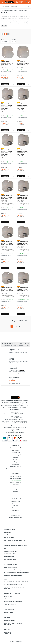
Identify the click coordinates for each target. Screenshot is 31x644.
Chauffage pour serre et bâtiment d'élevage (15, 573)
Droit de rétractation (15, 494)
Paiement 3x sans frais (16, 482)
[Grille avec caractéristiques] (5, 34)
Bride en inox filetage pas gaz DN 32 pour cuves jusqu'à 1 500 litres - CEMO (7, 152)
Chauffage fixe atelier (9, 565)
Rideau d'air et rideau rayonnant (12, 575)
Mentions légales (15, 515)
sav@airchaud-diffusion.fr (20, 421)
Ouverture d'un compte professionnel (16, 469)
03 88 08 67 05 (13, 381)
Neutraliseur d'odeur (9, 559)
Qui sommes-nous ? (15, 448)
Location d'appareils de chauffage (15, 433)
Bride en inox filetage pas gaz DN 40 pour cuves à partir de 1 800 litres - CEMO (23, 290)
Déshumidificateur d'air (9, 551)
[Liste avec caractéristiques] (8, 34)
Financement (16, 485)
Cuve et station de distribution (12, 602)
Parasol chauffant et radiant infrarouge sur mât (15, 579)
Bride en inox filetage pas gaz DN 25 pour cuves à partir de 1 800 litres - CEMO (23, 106)
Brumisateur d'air (8, 538)
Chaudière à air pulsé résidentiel (12, 584)
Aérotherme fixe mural (9, 567)
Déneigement (6, 630)
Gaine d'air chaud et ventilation (12, 615)
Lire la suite (4, 26)
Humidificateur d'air (8, 554)
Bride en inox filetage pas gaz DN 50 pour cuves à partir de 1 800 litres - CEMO (7, 244)
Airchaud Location (8, 530)
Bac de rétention (8, 607)
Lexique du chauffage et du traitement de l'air (15, 431)
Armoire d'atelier (8, 612)
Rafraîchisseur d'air (9, 535)
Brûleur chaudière (8, 599)
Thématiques (16, 464)
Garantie (16, 492)
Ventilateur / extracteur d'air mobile (13, 540)
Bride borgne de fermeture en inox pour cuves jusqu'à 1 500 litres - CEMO (7, 64)
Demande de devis (16, 453)
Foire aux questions (16, 467)
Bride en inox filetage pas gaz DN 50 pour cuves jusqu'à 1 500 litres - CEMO (22, 198)
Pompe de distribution (9, 604)
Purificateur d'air (8, 557)
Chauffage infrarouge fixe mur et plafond (15, 582)
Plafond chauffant (8, 591)
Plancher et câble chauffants (11, 594)
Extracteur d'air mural (9, 543)
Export (15, 489)
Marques (15, 460)
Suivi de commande (15, 476)
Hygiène (5, 562)
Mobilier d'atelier (8, 610)
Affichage (13, 39)
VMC (4, 549)
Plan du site (16, 520)
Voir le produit (5, 84)
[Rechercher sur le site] (14, 6)
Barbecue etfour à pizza (6, 633)
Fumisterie (6, 618)
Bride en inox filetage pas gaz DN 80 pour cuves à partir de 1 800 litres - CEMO (23, 244)
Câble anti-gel (7, 596)
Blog (16, 462)
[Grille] (3, 34)
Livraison (15, 487)
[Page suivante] (22, 326)
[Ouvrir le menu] (3, 2)
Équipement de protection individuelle (14, 627)
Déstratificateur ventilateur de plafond (14, 546)
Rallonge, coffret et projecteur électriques (12, 624)
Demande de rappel (16, 455)
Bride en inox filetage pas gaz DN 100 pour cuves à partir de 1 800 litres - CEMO (7, 290)
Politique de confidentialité (15, 518)
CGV (16, 513)
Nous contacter (16, 450)
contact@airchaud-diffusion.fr (17, 420)
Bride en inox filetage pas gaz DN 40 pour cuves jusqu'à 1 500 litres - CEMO (7, 198)
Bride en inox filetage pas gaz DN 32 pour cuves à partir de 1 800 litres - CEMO (23, 152)
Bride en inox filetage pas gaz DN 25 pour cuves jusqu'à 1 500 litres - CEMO (7, 106)
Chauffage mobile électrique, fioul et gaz (15, 570)
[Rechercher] (28, 6)
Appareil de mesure (8, 621)
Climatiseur (6, 532)
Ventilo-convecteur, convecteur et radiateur (13, 588)
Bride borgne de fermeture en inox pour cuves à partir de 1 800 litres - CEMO (23, 64)
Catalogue (16, 457)
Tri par (3, 39)
